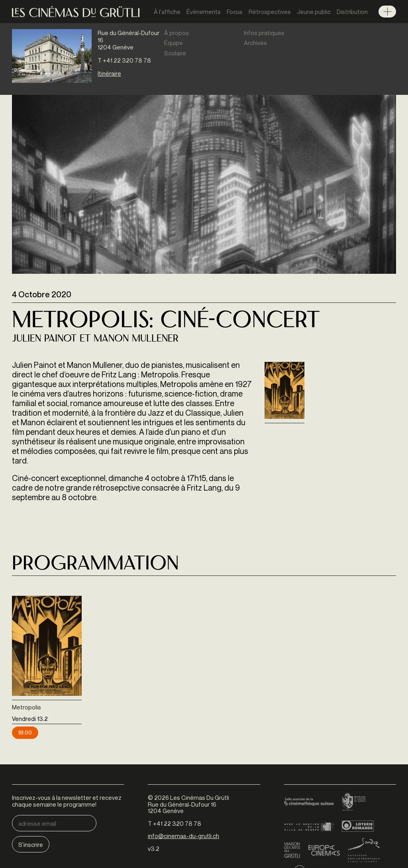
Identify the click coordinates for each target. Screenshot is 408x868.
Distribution (352, 12)
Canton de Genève (354, 802)
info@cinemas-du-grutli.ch (183, 836)
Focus (235, 12)
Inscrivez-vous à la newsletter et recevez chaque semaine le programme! (67, 801)
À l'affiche (167, 12)
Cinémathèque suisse (309, 802)
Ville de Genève (309, 826)
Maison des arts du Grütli (292, 850)
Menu (387, 12)
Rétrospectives (270, 12)
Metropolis (26, 707)
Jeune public (314, 12)
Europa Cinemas (324, 850)
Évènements (204, 12)
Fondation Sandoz (364, 850)
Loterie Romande (358, 826)
